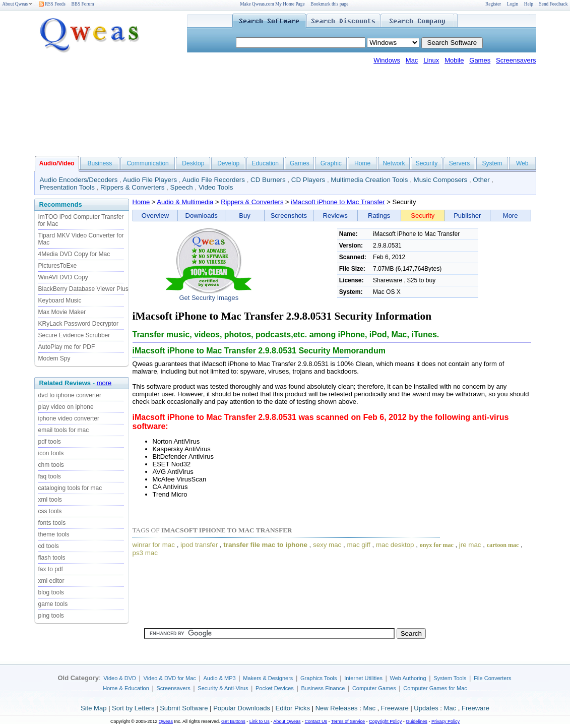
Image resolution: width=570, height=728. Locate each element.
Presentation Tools (67, 187)
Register (493, 4)
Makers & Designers (268, 678)
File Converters (493, 678)
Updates (426, 708)
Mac (412, 60)
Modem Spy (54, 358)
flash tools (52, 558)
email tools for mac (64, 430)
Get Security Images (209, 298)
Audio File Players (150, 180)
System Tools (450, 678)
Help (529, 4)
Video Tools (216, 187)
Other (481, 180)
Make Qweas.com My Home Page (272, 4)
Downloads (202, 216)
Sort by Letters (133, 708)
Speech (182, 187)
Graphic (331, 163)
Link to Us (260, 721)
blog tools (51, 592)
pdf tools (50, 442)
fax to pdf (51, 569)
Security (427, 163)
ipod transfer (199, 545)
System (492, 163)
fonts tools (52, 523)
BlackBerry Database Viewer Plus (83, 289)
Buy (244, 216)
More (511, 216)
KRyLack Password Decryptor (78, 324)
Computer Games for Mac (435, 688)
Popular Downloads (242, 708)
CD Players (308, 180)
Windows (387, 60)
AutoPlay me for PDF (67, 347)
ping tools (51, 616)
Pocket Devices (275, 688)
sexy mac (327, 545)
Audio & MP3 (219, 678)
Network (394, 163)
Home (362, 163)
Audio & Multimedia (185, 202)
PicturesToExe (58, 266)
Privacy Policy (446, 721)
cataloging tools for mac (70, 488)
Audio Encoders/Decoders (79, 180)
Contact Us (316, 721)
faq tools (50, 476)
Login (513, 4)
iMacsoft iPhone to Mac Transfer (338, 202)
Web (522, 163)
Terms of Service (348, 721)
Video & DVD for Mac (170, 678)
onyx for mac (437, 545)
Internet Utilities (363, 678)
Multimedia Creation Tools (369, 180)
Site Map (93, 708)
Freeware (395, 708)
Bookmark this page (329, 4)
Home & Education (126, 688)
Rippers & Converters (132, 187)
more (104, 383)
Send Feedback (554, 4)
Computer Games (374, 688)
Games (480, 60)
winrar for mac (154, 545)
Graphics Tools (319, 678)
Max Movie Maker (62, 312)
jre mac (470, 545)
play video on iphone (66, 407)
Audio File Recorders (214, 180)
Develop (228, 163)
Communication (147, 163)
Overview (155, 216)
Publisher (467, 216)
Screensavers (516, 60)
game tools (53, 604)
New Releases (337, 708)
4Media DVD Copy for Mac (74, 254)
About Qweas (17, 4)
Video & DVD (120, 678)
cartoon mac (503, 545)
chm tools (51, 465)
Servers (459, 163)
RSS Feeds (52, 4)
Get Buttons (233, 721)
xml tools (50, 500)
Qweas (166, 721)
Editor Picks (293, 708)
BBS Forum (83, 4)
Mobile (454, 60)
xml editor (51, 581)
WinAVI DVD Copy (63, 277)
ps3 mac (145, 553)
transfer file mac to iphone (265, 545)
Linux (431, 60)
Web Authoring (408, 678)
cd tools (49, 546)
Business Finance (323, 688)
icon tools (51, 453)
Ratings (379, 216)
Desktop (193, 163)
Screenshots (289, 216)
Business (100, 163)
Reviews (335, 216)
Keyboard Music (60, 300)
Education (265, 163)
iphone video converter (69, 418)
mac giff (358, 545)
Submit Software (184, 708)
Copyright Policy (385, 721)
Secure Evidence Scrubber (74, 335)
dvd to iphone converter (70, 395)
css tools (50, 511)
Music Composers (441, 180)
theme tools (54, 534)
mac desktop (395, 545)
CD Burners (268, 180)
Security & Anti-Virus (223, 688)
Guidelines (417, 721)
